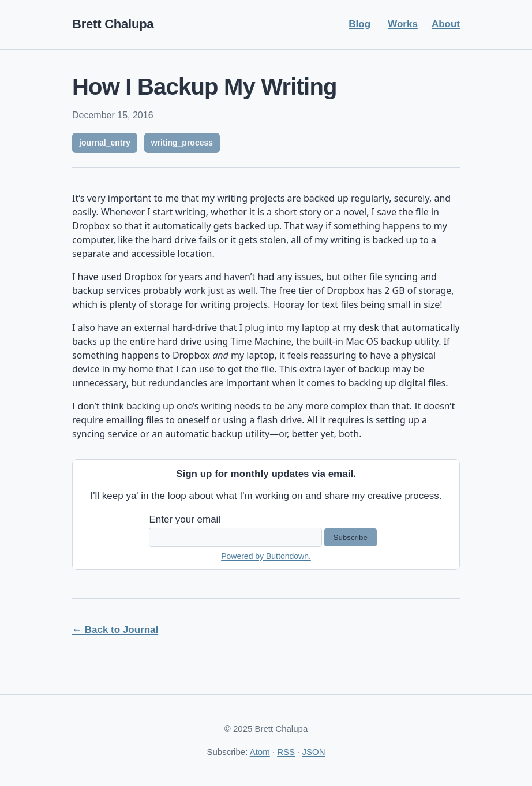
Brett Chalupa (113, 24)
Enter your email (185, 519)
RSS (286, 752)
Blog (359, 24)
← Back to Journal (115, 630)
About (446, 24)
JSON (314, 752)
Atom (260, 752)
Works (403, 24)
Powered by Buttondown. (266, 556)
